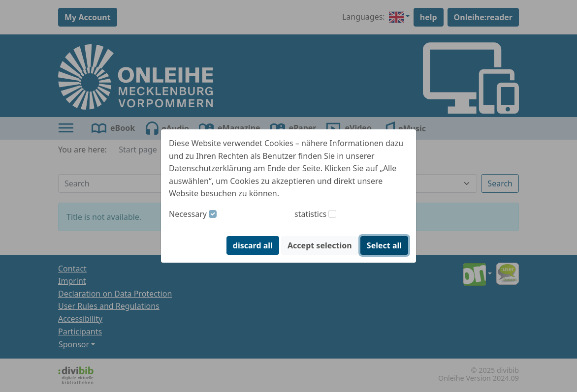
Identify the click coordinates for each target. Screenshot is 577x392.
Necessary (188, 214)
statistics (310, 214)
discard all (253, 245)
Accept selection (320, 245)
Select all (384, 245)
